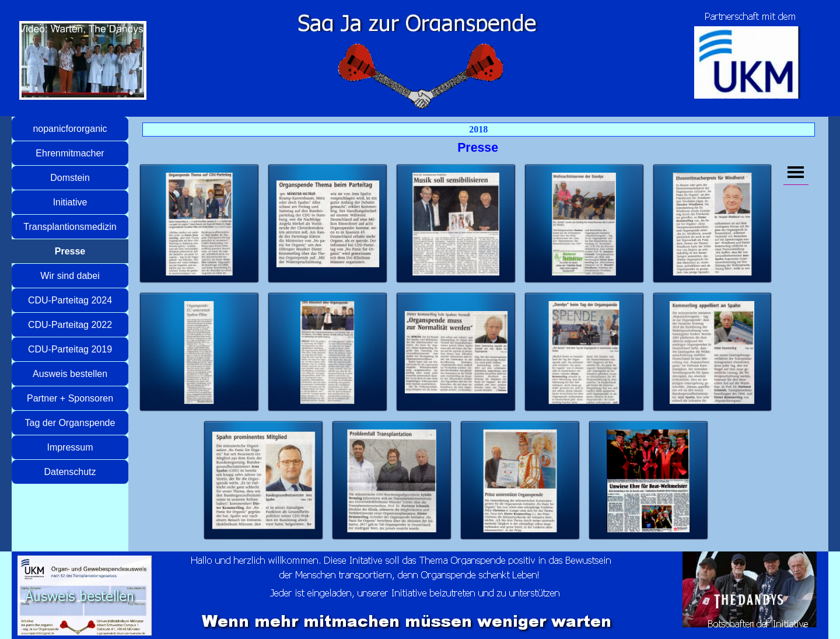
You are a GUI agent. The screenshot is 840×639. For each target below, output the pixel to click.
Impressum (70, 447)
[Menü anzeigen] (796, 172)
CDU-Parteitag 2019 (70, 349)
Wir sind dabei (70, 276)
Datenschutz (70, 472)
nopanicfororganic (70, 129)
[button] (199, 224)
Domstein (70, 178)
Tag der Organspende (70, 423)
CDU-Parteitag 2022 (70, 325)
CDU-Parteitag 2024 (70, 300)
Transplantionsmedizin (70, 227)
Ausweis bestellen (70, 374)
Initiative (70, 202)
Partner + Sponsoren (70, 398)
